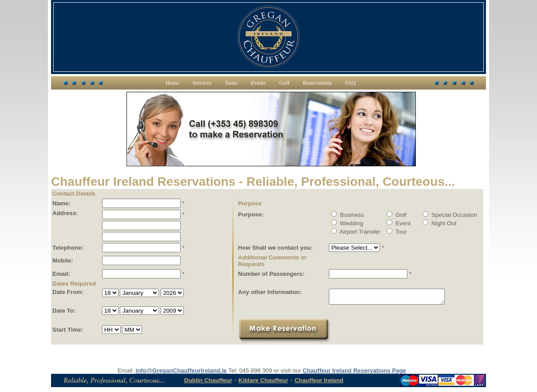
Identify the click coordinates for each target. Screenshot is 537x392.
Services (202, 83)
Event (399, 223)
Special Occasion (450, 215)
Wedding (347, 223)
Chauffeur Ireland (319, 383)
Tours (231, 83)
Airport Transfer (356, 232)
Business (347, 215)
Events (258, 83)
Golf (284, 83)
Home (172, 83)
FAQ (350, 83)
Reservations (317, 83)
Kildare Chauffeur (263, 383)
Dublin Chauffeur (208, 383)
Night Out (439, 223)
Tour (397, 232)
